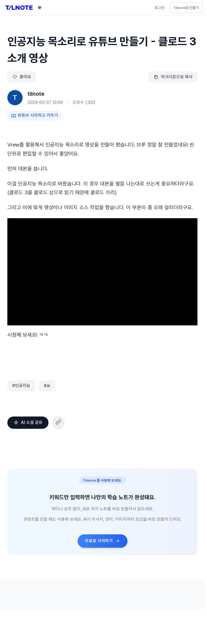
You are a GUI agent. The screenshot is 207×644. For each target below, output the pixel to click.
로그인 (160, 8)
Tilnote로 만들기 (186, 8)
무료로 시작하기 (103, 541)
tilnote (36, 94)
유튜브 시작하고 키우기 (35, 115)
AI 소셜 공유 (28, 422)
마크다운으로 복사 (173, 77)
